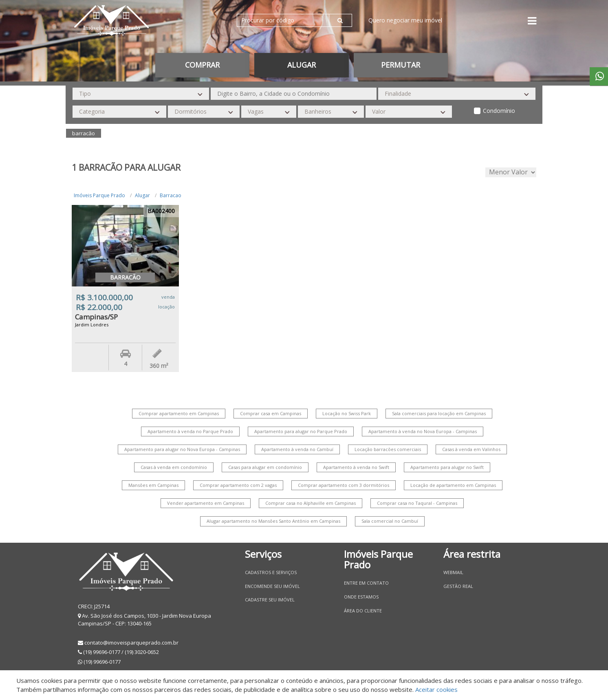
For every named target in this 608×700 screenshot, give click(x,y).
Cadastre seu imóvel (270, 600)
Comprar (202, 65)
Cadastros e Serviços (271, 572)
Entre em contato (366, 583)
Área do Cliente (363, 611)
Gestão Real (458, 586)
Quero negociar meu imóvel (405, 20)
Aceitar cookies (436, 689)
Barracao (171, 195)
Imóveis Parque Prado (99, 195)
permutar (401, 65)
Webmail (453, 572)
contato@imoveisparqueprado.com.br (131, 643)
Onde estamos (361, 597)
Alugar (302, 65)
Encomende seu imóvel (272, 586)
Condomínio (499, 111)
